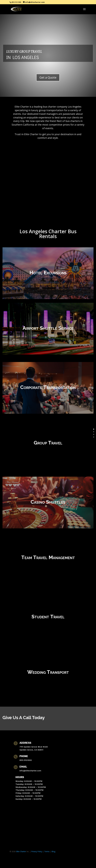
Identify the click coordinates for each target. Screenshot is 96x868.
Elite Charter (21, 851)
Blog (53, 851)
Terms (47, 851)
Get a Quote (48, 77)
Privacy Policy (37, 851)
